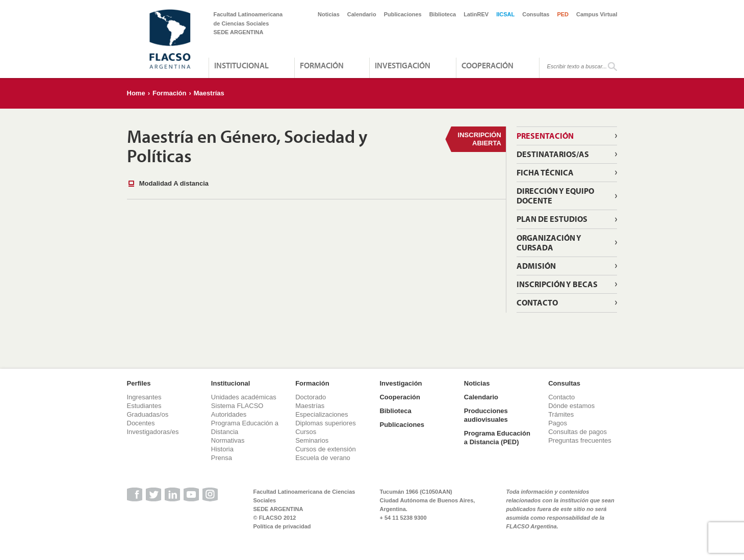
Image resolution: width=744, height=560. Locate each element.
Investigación (403, 65)
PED (563, 14)
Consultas (536, 14)
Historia (222, 449)
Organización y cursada (549, 243)
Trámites (561, 414)
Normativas (228, 440)
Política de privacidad (282, 526)
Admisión (536, 266)
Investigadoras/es (153, 432)
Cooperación (488, 65)
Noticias (329, 14)
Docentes (141, 423)
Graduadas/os (148, 414)
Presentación (545, 136)
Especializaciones (322, 414)
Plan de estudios (552, 219)
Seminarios (312, 440)
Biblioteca (443, 14)
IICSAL (505, 14)
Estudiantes (144, 406)
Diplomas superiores (326, 423)
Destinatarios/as (553, 154)
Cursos (306, 432)
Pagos (558, 423)
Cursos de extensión (326, 449)
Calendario (362, 14)
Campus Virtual (597, 14)
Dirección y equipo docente (555, 196)
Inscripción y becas (557, 284)
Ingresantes (144, 397)
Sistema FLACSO (237, 406)
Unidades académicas (244, 397)
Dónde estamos (571, 406)
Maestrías (209, 93)
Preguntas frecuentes (580, 440)
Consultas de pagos (578, 432)
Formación (322, 65)
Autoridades (229, 414)
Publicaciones (403, 14)
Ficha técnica (545, 172)
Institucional (241, 65)
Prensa (222, 458)
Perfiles (139, 383)
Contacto (537, 302)
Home (136, 93)
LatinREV (476, 14)
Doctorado (311, 397)
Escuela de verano (323, 458)
